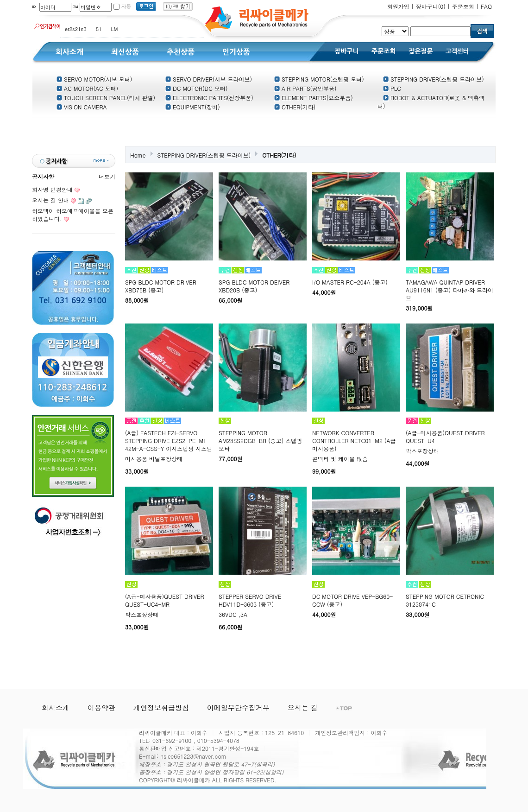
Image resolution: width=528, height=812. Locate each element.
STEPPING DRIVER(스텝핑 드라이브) (434, 79)
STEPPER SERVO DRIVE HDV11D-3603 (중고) (250, 600)
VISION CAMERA (82, 107)
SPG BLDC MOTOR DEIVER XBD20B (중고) (254, 286)
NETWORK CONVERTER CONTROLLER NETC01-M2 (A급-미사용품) (356, 441)
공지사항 (43, 176)
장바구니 (431, 6)
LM (115, 29)
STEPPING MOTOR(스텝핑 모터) (319, 79)
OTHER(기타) (295, 107)
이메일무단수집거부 (238, 707)
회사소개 (56, 707)
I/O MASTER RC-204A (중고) (350, 282)
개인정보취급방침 (161, 707)
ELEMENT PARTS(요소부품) (314, 98)
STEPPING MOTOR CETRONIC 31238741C (445, 600)
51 (99, 29)
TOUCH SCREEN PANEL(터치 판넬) (106, 98)
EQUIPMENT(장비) (193, 107)
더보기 (107, 176)
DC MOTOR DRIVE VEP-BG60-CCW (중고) (352, 600)
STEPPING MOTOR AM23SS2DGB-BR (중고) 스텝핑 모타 (260, 441)
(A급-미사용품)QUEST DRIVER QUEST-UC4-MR (165, 600)
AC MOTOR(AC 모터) (87, 88)
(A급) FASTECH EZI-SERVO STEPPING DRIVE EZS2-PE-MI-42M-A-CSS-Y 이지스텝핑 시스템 (169, 441)
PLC (392, 88)
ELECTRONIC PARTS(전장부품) (209, 98)
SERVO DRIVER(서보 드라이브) (209, 79)
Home (138, 155)
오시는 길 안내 (50, 200)
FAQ (486, 6)
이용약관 (101, 707)
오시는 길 (303, 707)
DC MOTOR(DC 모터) (196, 88)
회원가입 (398, 6)
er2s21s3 (76, 29)
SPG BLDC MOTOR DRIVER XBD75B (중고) (161, 286)
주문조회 (463, 6)
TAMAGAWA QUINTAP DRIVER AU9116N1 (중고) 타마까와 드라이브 (449, 290)
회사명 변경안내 (52, 189)
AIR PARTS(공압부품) (305, 88)
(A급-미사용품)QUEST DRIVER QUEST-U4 (445, 437)
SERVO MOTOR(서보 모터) (94, 79)
